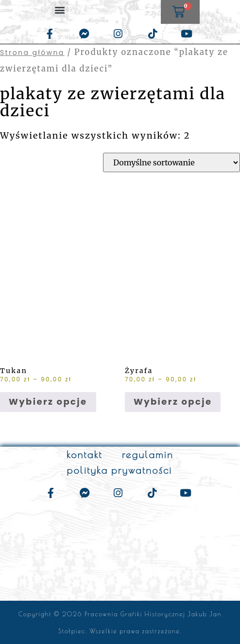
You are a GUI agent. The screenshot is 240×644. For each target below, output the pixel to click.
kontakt (85, 455)
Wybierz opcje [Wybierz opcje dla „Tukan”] (48, 402)
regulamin (148, 455)
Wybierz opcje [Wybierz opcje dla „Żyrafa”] (173, 402)
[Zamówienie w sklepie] (171, 162)
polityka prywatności (120, 470)
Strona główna (32, 53)
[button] (60, 9)
